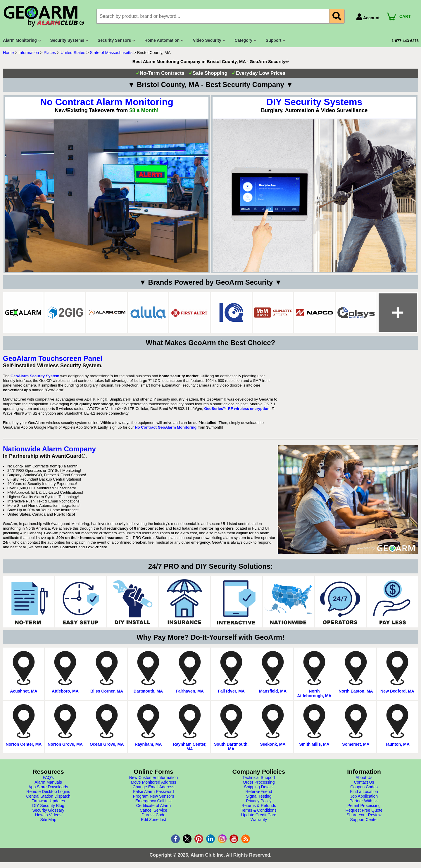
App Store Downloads (48, 787)
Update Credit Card (259, 815)
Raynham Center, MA (190, 747)
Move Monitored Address (154, 782)
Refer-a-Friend (259, 792)
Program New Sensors (154, 796)
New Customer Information (154, 777)
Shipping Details (259, 787)
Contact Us (364, 782)
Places (50, 53)
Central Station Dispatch (48, 796)
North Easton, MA (356, 691)
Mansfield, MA (273, 691)
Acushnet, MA (24, 691)
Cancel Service (153, 810)
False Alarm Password (153, 792)
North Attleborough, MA (314, 693)
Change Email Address (153, 787)
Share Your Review (364, 815)
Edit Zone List (153, 820)
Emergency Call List (154, 801)
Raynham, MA (148, 744)
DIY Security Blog (48, 806)
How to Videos (48, 815)
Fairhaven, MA (190, 691)
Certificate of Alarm (153, 806)
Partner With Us (364, 801)
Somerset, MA (356, 744)
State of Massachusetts (111, 53)
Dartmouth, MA (148, 691)
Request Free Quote (364, 810)
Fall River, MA (231, 691)
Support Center (364, 820)
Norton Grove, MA (65, 744)
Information (29, 53)
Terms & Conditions (259, 810)
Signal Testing (259, 796)
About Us (364, 777)
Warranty (259, 820)
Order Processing (259, 782)
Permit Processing (364, 806)
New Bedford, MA (397, 691)
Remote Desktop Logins (48, 792)
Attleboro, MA (65, 691)
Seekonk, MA (273, 744)
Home (8, 53)
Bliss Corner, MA (107, 691)
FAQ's (48, 777)
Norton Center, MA (24, 744)
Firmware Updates (48, 801)
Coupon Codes (364, 787)
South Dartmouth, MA (231, 747)
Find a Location (364, 792)
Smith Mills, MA (314, 744)
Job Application (364, 796)
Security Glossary (48, 810)
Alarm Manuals (48, 782)
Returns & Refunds (259, 806)
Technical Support (259, 777)
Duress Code (153, 815)
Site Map (48, 820)
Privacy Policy (259, 801)
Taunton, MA (397, 744)
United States (73, 53)
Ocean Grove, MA (107, 744)
